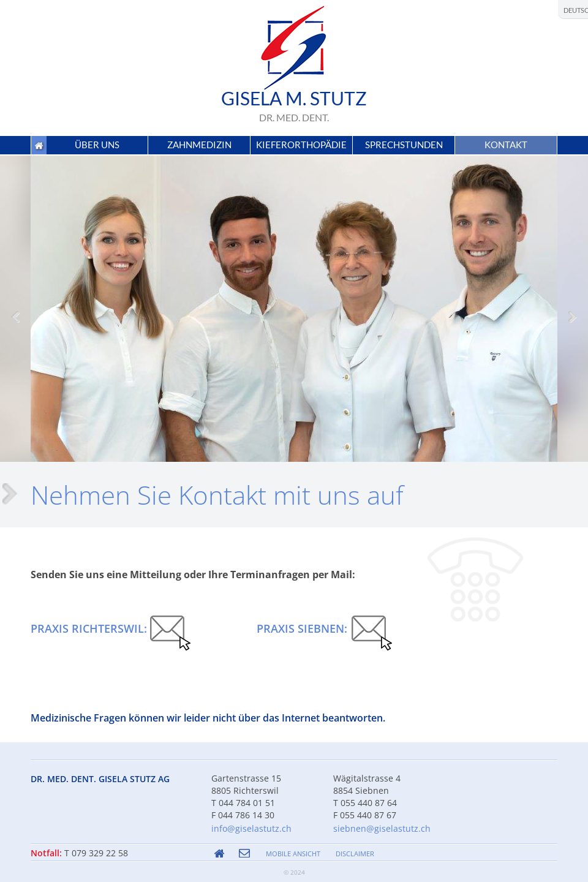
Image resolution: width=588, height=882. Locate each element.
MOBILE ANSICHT (293, 854)
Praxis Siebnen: (302, 628)
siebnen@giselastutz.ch (382, 828)
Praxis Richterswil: (89, 628)
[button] (97, 145)
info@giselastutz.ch (251, 828)
